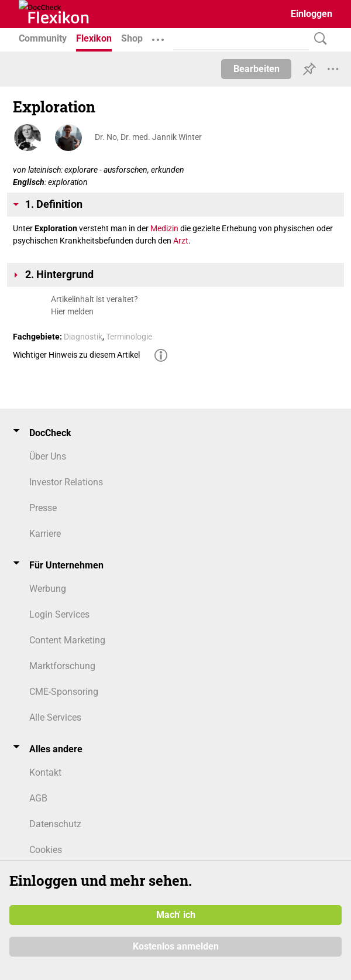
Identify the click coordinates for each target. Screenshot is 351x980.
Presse (43, 508)
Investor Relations (66, 482)
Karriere (45, 534)
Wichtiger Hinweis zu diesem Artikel (76, 355)
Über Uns (48, 456)
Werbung (48, 589)
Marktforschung (62, 666)
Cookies (46, 850)
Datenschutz (55, 824)
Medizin (164, 228)
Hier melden (72, 311)
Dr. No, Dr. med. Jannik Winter (148, 137)
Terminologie (129, 337)
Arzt (181, 241)
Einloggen (312, 14)
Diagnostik (83, 337)
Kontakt (45, 772)
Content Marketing (67, 640)
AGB (38, 798)
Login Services (59, 614)
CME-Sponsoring (64, 692)
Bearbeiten (257, 69)
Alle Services (55, 717)
